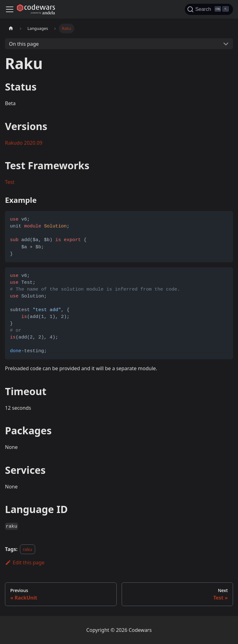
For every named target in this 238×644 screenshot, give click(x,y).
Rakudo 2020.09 (24, 143)
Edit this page (25, 562)
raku (27, 549)
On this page (24, 44)
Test (10, 182)
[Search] (209, 9)
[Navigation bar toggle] (10, 9)
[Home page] (11, 28)
